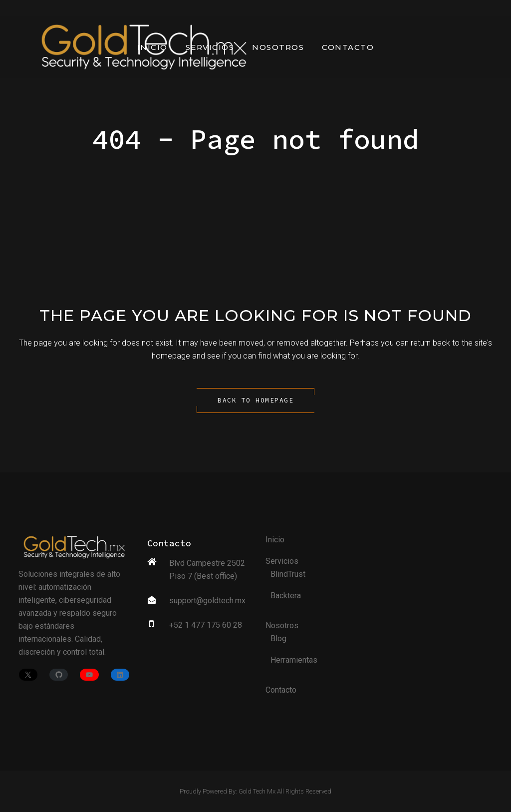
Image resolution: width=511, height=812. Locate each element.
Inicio (275, 540)
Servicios (282, 561)
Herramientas (294, 660)
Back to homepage (255, 400)
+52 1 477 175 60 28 (206, 625)
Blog (278, 638)
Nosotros (282, 625)
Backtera (286, 596)
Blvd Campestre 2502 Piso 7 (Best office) (207, 570)
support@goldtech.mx (207, 601)
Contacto (281, 690)
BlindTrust (288, 574)
